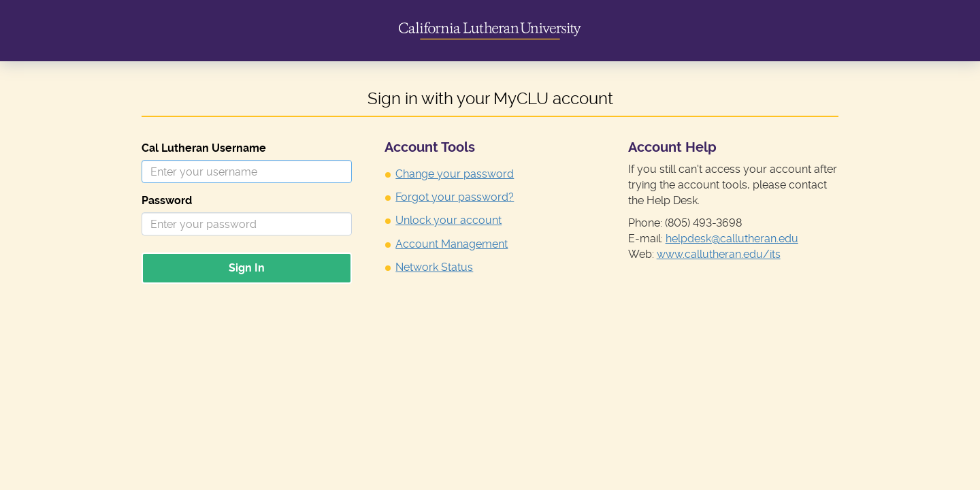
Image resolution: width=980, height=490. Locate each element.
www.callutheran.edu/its (719, 254)
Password (167, 200)
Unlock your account (448, 220)
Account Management (452, 244)
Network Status (434, 267)
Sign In (247, 268)
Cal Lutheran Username (204, 148)
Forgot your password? (455, 197)
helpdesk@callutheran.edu (732, 239)
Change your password (455, 174)
